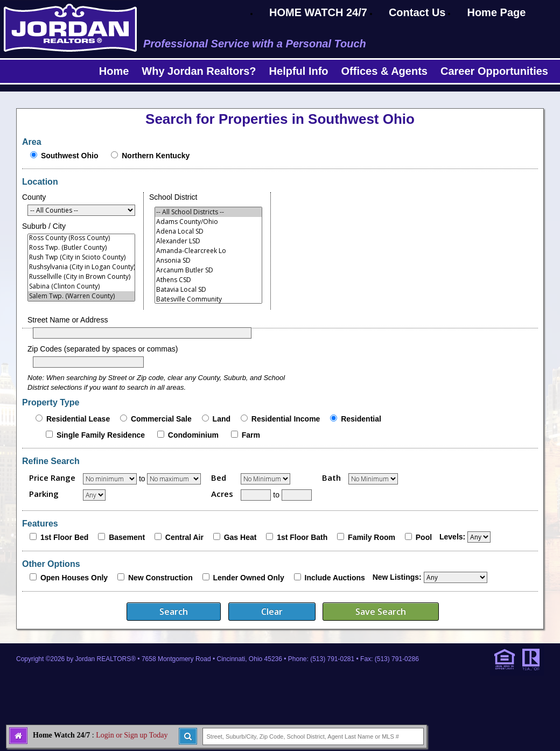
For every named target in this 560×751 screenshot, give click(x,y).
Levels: (452, 537)
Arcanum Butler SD (208, 270)
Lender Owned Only (248, 578)
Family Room (372, 537)
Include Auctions (335, 578)
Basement (127, 537)
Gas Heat (240, 537)
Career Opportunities (494, 71)
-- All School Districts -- (208, 212)
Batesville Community (208, 299)
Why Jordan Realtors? (199, 71)
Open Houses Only (74, 578)
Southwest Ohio (70, 156)
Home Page (496, 12)
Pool (424, 537)
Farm (251, 435)
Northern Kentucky (156, 156)
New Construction (160, 578)
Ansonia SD (208, 261)
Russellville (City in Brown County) (81, 277)
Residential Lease (78, 419)
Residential (361, 419)
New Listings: (397, 577)
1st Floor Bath (302, 537)
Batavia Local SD (208, 290)
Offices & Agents (384, 71)
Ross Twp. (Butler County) (81, 248)
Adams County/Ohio (208, 222)
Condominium (193, 435)
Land (222, 419)
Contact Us (417, 12)
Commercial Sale (161, 419)
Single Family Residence (101, 435)
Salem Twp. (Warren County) (81, 296)
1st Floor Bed (64, 537)
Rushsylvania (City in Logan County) (81, 267)
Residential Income (286, 419)
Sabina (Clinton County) (81, 286)
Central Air (184, 537)
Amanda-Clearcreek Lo (208, 251)
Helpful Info (299, 71)
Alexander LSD (208, 241)
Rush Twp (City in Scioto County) (81, 257)
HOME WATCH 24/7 (318, 12)
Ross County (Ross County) (81, 238)
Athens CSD (208, 280)
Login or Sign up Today (132, 735)
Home (114, 71)
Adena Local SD (208, 231)
